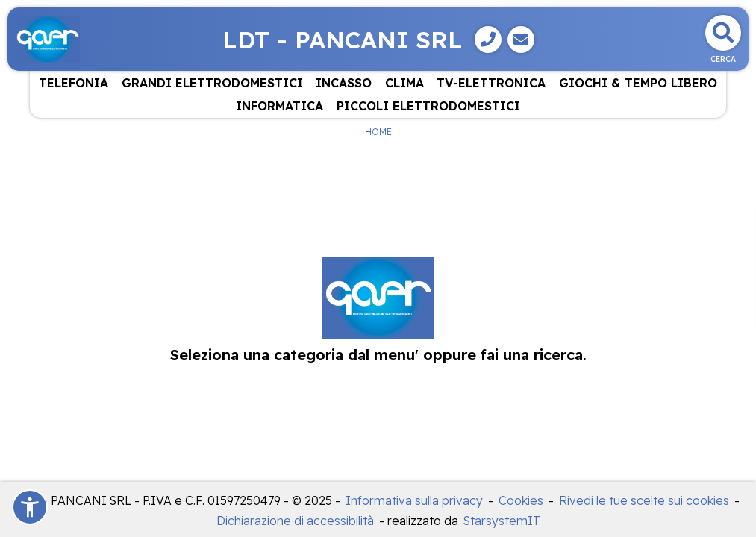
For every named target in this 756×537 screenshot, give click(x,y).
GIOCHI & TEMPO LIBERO (638, 83)
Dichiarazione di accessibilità (295, 521)
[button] (30, 507)
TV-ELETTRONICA (491, 83)
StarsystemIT (502, 521)
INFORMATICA (279, 106)
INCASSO (344, 83)
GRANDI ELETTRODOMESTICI (212, 83)
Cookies (521, 500)
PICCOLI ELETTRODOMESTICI (428, 106)
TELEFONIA (74, 83)
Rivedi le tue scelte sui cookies (644, 500)
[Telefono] (488, 40)
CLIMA (404, 83)
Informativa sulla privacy (414, 500)
